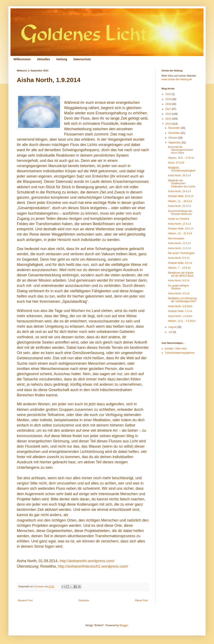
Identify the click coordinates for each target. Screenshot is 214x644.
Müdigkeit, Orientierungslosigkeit (181, 169)
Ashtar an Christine (179, 219)
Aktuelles (43, 59)
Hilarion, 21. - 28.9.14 (180, 201)
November (175, 133)
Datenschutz (82, 59)
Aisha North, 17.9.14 (179, 224)
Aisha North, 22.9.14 (179, 206)
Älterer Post (141, 600)
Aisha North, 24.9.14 (179, 191)
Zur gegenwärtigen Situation (178, 287)
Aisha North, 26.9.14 (179, 175)
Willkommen (22, 59)
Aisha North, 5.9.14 (179, 294)
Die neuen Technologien (181, 253)
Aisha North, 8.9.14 (179, 281)
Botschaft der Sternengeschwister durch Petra (180, 150)
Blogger (124, 625)
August (173, 327)
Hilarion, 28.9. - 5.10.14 (181, 158)
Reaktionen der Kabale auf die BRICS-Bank (181, 274)
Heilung (62, 59)
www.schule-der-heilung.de (177, 79)
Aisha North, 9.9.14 (179, 258)
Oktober (173, 138)
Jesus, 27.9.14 (176, 163)
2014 (169, 124)
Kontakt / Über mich (176, 349)
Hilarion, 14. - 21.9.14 (180, 233)
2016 (169, 114)
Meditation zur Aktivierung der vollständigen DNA (182, 300)
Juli (171, 332)
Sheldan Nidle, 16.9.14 (181, 229)
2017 (169, 109)
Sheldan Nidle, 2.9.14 (180, 311)
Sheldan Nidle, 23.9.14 (181, 196)
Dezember (175, 128)
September (175, 143)
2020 (169, 94)
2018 (169, 104)
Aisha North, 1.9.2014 (180, 316)
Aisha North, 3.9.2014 (180, 306)
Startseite (84, 600)
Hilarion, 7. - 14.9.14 (179, 268)
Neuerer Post (25, 600)
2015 (169, 119)
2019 (169, 99)
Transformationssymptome (180, 353)
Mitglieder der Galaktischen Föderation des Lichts (181, 184)
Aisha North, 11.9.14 (179, 248)
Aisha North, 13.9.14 (179, 243)
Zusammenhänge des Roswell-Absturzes (180, 213)
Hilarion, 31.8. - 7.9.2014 (182, 321)
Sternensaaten (176, 238)
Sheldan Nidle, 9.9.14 (180, 263)
